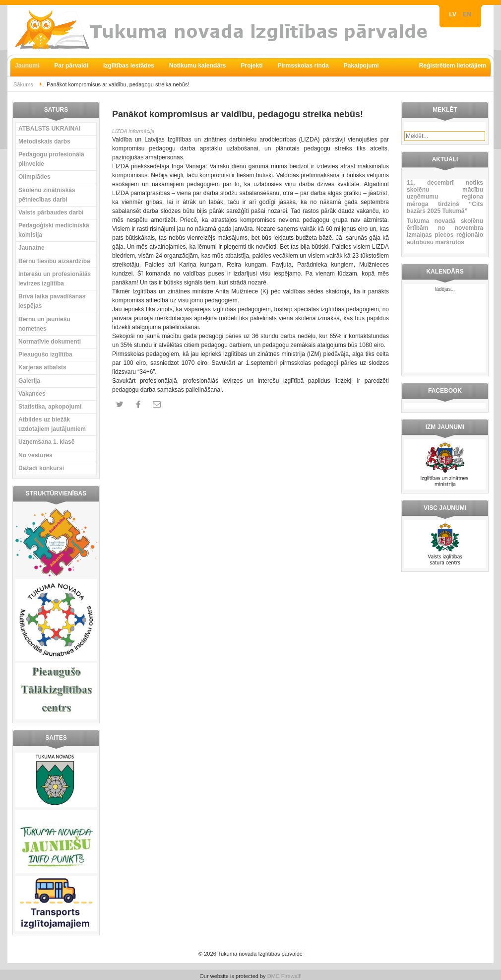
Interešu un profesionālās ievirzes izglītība (55, 279)
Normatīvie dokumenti (50, 342)
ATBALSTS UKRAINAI (49, 129)
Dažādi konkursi (41, 468)
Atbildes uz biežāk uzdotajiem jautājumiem (52, 424)
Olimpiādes (34, 177)
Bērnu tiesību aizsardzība (54, 261)
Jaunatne (31, 248)
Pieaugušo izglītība (45, 354)
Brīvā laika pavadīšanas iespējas (52, 301)
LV (454, 14)
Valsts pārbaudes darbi (51, 212)
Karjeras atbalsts (42, 367)
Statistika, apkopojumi (50, 407)
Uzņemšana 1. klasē (46, 442)
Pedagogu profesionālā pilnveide (51, 159)
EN (467, 14)
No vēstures (35, 455)
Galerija (29, 381)
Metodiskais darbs (44, 141)
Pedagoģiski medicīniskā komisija (54, 230)
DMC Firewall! (284, 976)
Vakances (32, 394)
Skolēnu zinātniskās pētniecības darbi (47, 195)
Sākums (23, 84)
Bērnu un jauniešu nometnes (44, 324)
